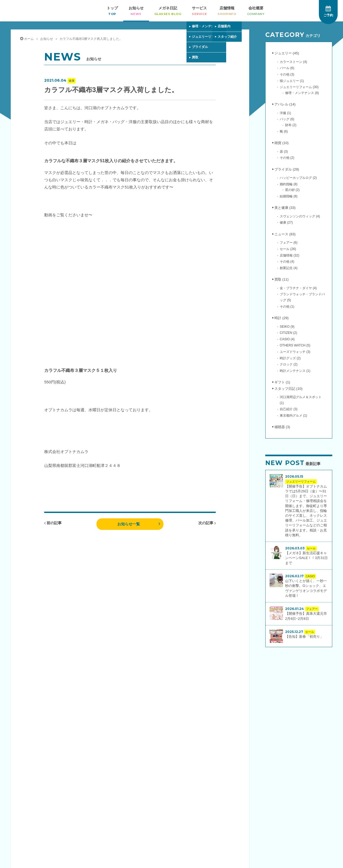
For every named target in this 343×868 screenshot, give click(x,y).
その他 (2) (287, 158)
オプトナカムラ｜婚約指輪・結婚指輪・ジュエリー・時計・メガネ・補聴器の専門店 (29, 11)
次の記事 (207, 523)
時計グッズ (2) (290, 358)
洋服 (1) (285, 113)
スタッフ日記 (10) (288, 389)
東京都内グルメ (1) (293, 416)
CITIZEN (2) (288, 333)
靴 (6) (284, 131)
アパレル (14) (285, 104)
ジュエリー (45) (287, 53)
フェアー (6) (289, 243)
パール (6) (287, 68)
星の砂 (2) (292, 190)
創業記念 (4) (289, 268)
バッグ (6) (287, 119)
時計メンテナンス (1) (295, 371)
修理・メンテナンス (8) (302, 93)
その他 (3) (287, 74)
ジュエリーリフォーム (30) (299, 87)
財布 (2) (291, 125)
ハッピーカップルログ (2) (298, 178)
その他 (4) (287, 262)
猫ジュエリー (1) (292, 81)
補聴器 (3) (282, 427)
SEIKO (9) (287, 327)
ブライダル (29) (287, 169)
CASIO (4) (287, 339)
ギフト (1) (282, 382)
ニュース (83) (285, 234)
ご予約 (328, 11)
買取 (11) (282, 279)
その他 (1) (287, 307)
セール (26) (288, 249)
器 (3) (284, 152)
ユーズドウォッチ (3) (295, 352)
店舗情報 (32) (290, 255)
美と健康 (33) (285, 208)
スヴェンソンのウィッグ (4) (300, 216)
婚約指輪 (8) (289, 184)
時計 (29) (282, 318)
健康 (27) (286, 222)
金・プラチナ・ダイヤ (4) (298, 288)
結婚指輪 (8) (289, 196)
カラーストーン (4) (293, 62)
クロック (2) (289, 364)
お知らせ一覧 (129, 524)
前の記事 (53, 523)
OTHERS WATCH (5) (295, 345)
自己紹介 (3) (289, 409)
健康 (72, 81)
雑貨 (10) (282, 143)
